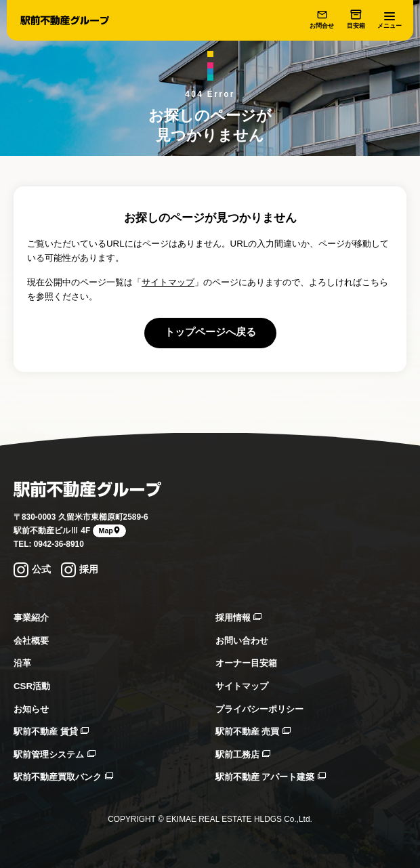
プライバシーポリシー (259, 709)
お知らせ (31, 709)
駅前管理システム (55, 755)
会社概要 (31, 641)
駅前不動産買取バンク (63, 777)
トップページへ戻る (210, 332)
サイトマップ (168, 282)
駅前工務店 (243, 755)
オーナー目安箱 (246, 663)
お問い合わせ (242, 641)
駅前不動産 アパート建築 (271, 777)
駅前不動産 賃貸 (51, 731)
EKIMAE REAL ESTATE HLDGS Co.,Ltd (238, 819)
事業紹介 (31, 618)
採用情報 (239, 618)
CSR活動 (32, 686)
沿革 (22, 663)
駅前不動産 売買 (253, 731)
